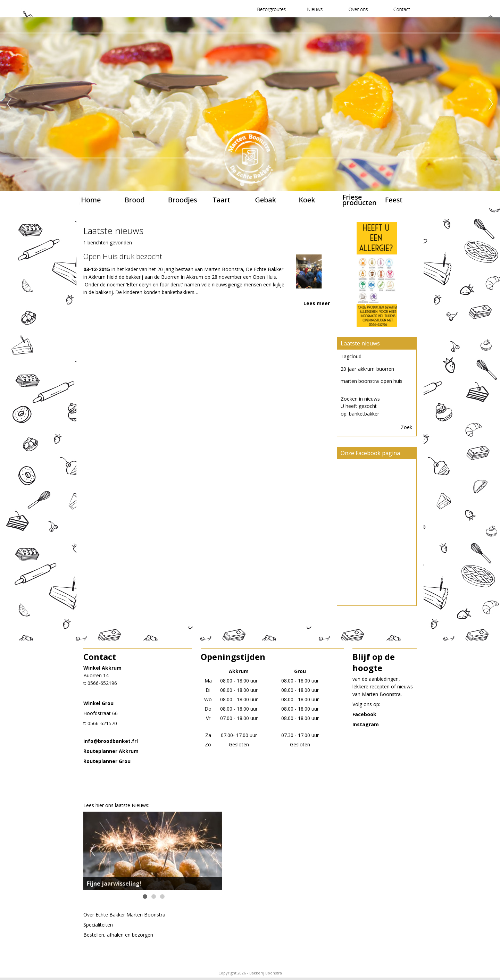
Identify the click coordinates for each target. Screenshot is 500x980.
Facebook (364, 714)
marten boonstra (360, 381)
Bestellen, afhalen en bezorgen (118, 935)
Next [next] (491, 104)
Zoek (406, 427)
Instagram (366, 724)
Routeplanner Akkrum (111, 751)
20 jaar (348, 369)
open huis (391, 381)
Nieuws (140, 805)
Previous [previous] (9, 104)
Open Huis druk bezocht (123, 256)
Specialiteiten (98, 925)
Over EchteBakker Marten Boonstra (124, 915)
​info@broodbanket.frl (111, 741)
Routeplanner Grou (107, 761)
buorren (385, 369)
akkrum (366, 369)
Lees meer (317, 303)
